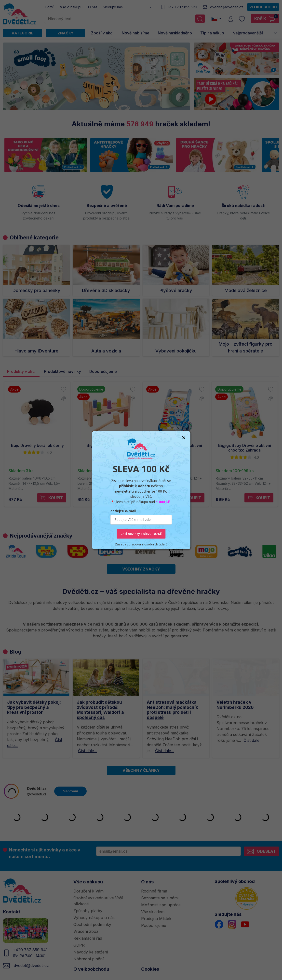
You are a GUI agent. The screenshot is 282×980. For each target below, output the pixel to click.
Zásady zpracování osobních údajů (141, 544)
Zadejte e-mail (123, 511)
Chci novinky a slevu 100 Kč (141, 534)
